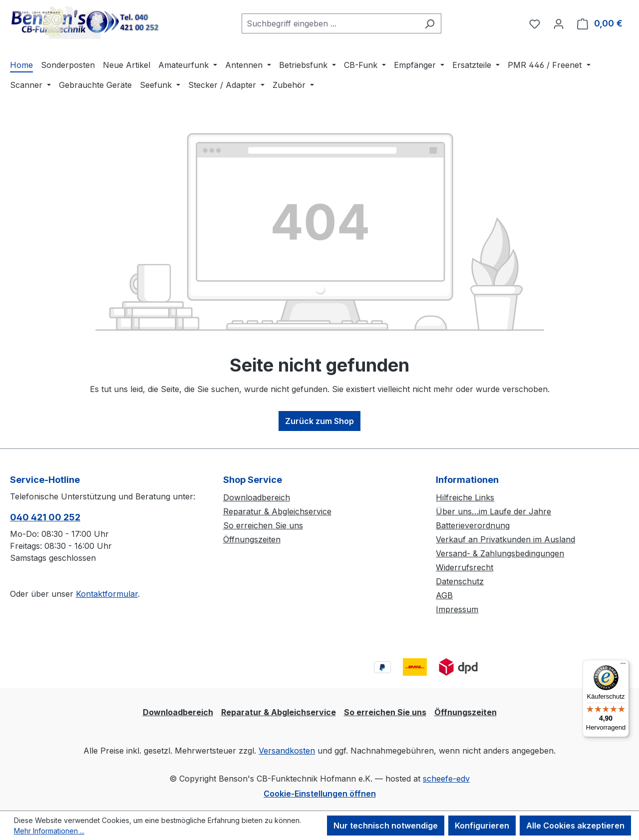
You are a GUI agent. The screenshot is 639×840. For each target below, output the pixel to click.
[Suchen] (430, 23)
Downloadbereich (257, 497)
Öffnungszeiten (252, 539)
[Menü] (623, 666)
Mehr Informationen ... (49, 831)
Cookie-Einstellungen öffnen (320, 794)
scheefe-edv (446, 779)
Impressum (457, 609)
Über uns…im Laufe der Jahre (493, 511)
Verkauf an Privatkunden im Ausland (505, 539)
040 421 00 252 (45, 517)
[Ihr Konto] (559, 23)
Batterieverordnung (473, 525)
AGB (444, 595)
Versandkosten (287, 751)
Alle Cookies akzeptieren (575, 826)
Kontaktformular (107, 594)
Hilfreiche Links (465, 497)
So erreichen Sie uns (263, 525)
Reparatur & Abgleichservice (277, 511)
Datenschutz (460, 581)
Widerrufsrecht (465, 567)
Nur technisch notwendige (386, 826)
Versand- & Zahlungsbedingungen (500, 553)
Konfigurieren (482, 826)
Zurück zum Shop (319, 421)
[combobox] (330, 23)
